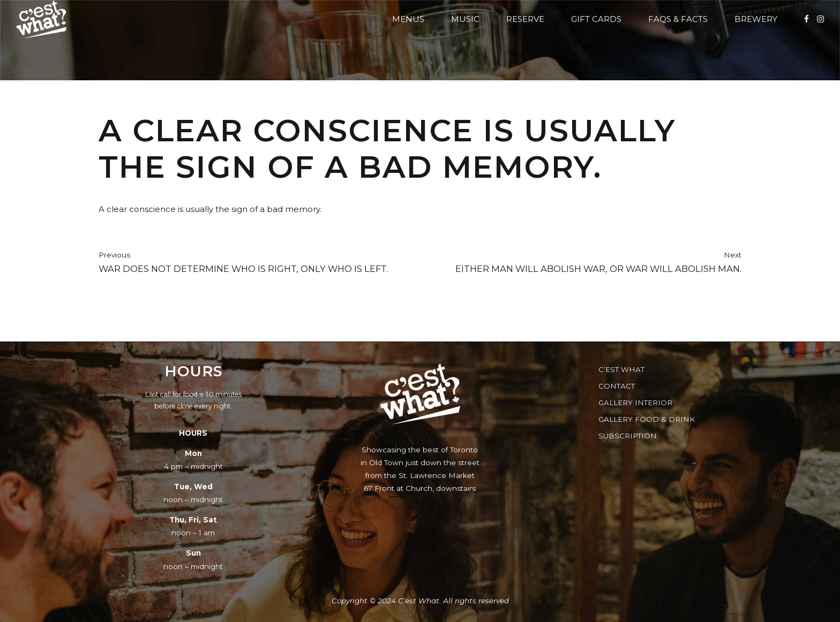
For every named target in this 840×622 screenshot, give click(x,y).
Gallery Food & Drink (647, 419)
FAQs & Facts (678, 19)
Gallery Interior (635, 403)
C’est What (621, 369)
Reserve (525, 19)
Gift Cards (596, 19)
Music (465, 19)
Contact (617, 386)
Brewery (756, 19)
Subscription (628, 436)
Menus (408, 19)
